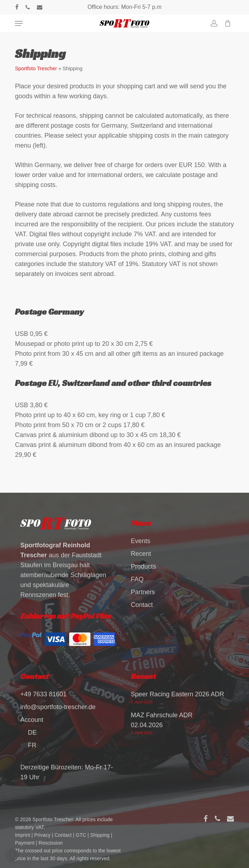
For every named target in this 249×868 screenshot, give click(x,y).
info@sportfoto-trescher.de (58, 706)
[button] (19, 23)
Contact (142, 604)
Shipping (100, 834)
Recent (141, 553)
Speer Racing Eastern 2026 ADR (178, 693)
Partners (143, 591)
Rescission (51, 842)
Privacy (42, 834)
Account (32, 719)
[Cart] (226, 23)
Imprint (23, 834)
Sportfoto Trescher (36, 68)
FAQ (137, 578)
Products (143, 565)
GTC (81, 834)
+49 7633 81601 (43, 693)
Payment (25, 842)
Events (141, 540)
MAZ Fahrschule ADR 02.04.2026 (162, 719)
